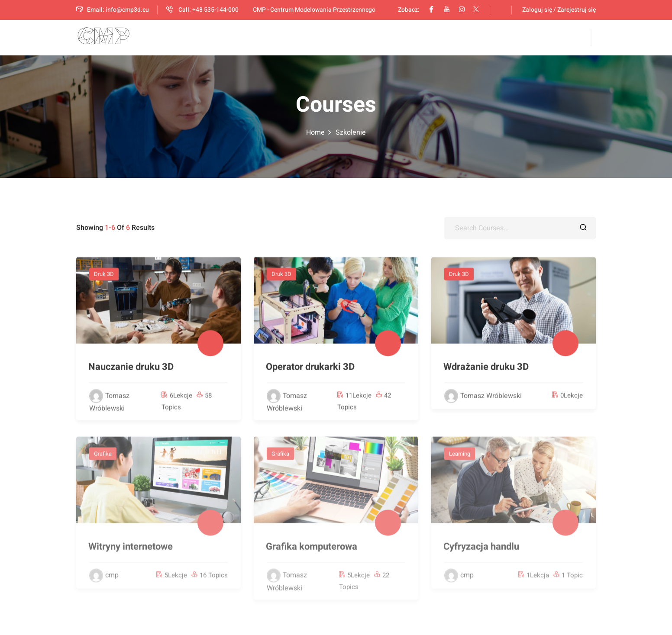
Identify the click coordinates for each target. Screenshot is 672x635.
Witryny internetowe (131, 551)
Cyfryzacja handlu (481, 551)
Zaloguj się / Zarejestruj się (559, 10)
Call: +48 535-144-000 (202, 10)
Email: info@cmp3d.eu (113, 10)
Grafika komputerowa (312, 551)
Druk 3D (104, 275)
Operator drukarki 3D (310, 368)
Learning (460, 458)
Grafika (103, 458)
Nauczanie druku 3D (131, 368)
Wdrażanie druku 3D (486, 368)
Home (315, 132)
